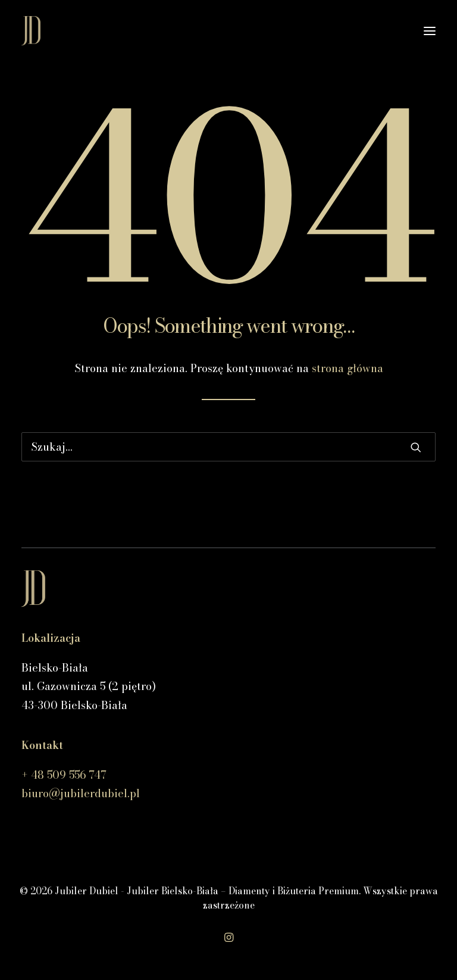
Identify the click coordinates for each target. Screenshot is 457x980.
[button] (430, 31)
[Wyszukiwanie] (228, 447)
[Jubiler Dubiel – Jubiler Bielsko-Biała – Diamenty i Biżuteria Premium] (31, 31)
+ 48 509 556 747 (64, 775)
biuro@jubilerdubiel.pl (81, 793)
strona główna (348, 368)
